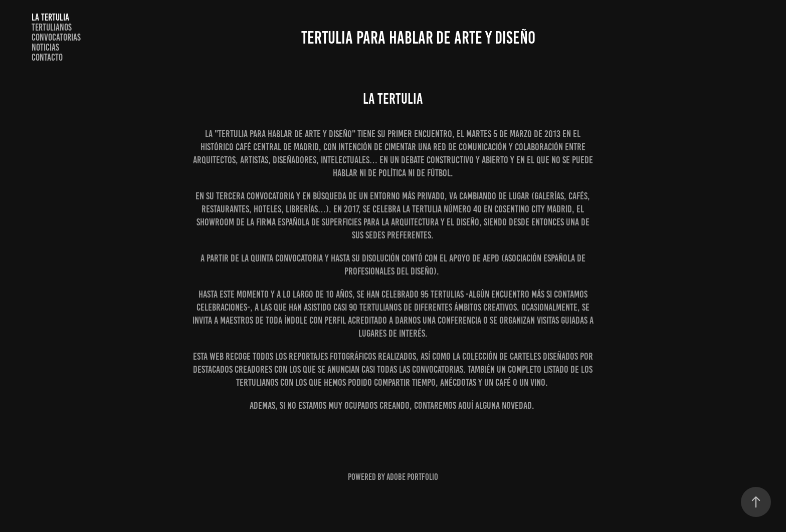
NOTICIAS (45, 47)
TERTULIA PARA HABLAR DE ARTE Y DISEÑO (418, 38)
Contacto (47, 57)
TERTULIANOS (52, 27)
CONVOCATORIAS (56, 37)
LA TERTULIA (50, 17)
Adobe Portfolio (412, 477)
